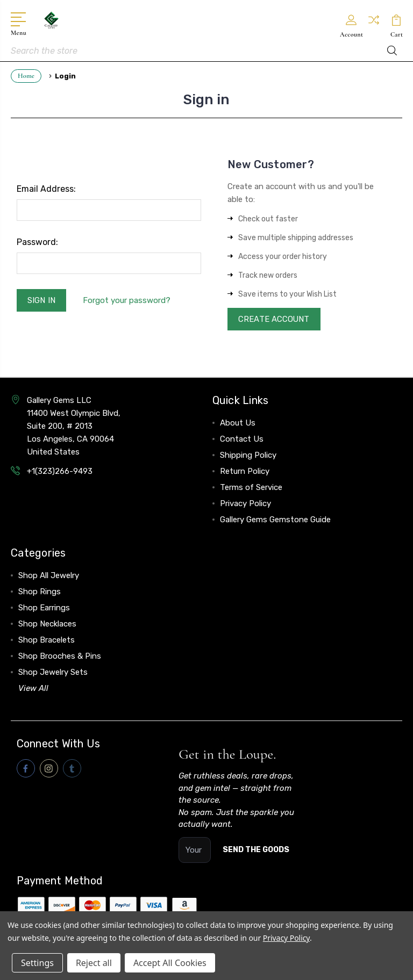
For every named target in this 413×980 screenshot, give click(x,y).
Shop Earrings (44, 609)
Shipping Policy (248, 456)
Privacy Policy (245, 505)
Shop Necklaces (47, 625)
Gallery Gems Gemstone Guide (275, 521)
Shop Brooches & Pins (60, 657)
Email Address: (46, 189)
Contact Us (242, 440)
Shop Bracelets (47, 641)
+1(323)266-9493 (60, 472)
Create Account (275, 320)
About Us (238, 424)
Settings (37, 963)
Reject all (94, 963)
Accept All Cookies (170, 963)
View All (33, 689)
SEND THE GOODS (256, 851)
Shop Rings (40, 593)
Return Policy (245, 472)
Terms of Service (251, 488)
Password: (37, 242)
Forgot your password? (127, 300)
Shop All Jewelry (49, 577)
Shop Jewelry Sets (53, 673)
